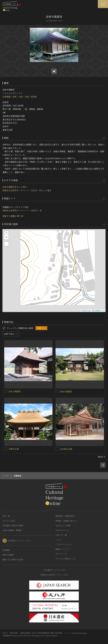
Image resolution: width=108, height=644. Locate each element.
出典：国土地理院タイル (96, 311)
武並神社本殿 (66, 449)
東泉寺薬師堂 (66, 391)
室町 (15, 97)
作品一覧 (6, 516)
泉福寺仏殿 (14, 449)
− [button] (6, 237)
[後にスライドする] (102, 457)
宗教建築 (7, 97)
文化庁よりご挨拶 (63, 525)
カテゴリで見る (9, 521)
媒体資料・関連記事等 (65, 516)
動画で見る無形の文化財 (13, 560)
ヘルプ (58, 540)
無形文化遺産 (8, 555)
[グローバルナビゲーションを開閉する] (103, 4)
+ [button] (6, 233)
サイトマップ (61, 554)
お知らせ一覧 (61, 535)
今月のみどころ (62, 530)
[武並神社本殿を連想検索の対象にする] (57, 449)
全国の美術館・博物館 (12, 530)
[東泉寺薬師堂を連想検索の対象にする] (57, 391)
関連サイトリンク (63, 549)
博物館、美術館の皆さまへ (67, 521)
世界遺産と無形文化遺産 (13, 525)
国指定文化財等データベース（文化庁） (21, 190)
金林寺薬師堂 (9, 187)
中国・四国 (24, 97)
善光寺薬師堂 (15, 391)
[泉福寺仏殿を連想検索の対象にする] (6, 449)
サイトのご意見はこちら (66, 559)
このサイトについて (64, 544)
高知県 (34, 97)
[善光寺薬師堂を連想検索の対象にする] (6, 391)
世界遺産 (6, 550)
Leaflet (84, 311)
